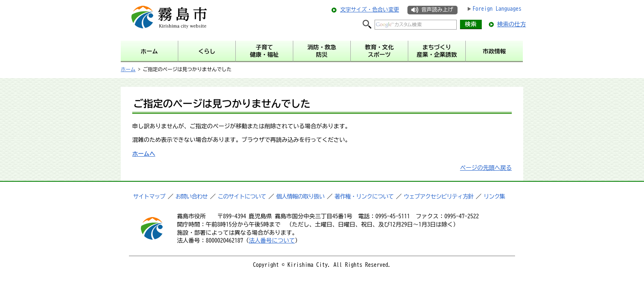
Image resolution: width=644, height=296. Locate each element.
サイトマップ (149, 197)
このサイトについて (242, 197)
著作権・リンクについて (364, 197)
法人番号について (272, 240)
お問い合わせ (191, 197)
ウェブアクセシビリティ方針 (438, 197)
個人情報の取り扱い (300, 197)
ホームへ (144, 154)
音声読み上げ (437, 10)
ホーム (128, 69)
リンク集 (494, 197)
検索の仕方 (512, 24)
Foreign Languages (497, 9)
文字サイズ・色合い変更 (369, 10)
